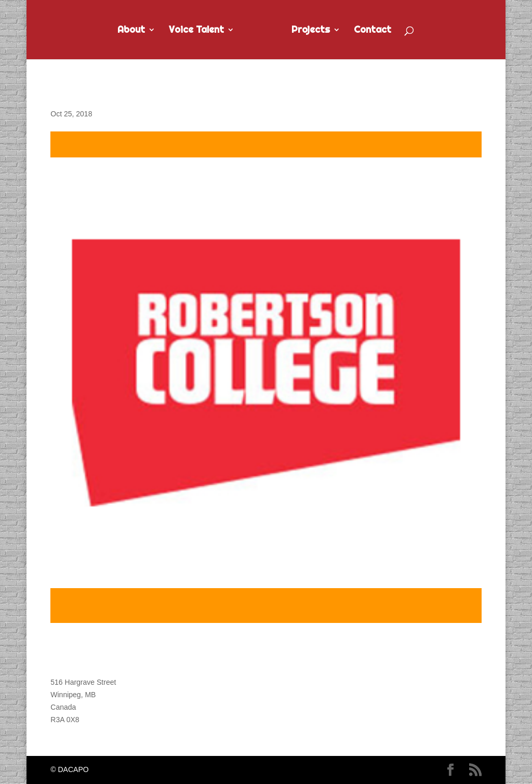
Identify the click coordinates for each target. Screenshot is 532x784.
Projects (311, 31)
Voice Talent (196, 31)
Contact (373, 31)
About (131, 31)
